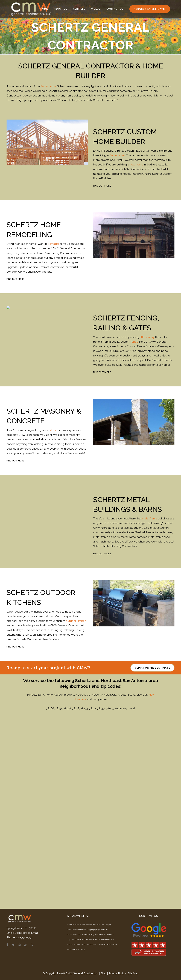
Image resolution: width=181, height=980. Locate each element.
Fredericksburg (88, 935)
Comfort (75, 930)
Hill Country (147, 337)
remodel (54, 244)
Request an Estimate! (150, 9)
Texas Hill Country (78, 949)
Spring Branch (92, 945)
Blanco (83, 925)
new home (136, 165)
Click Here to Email (26, 933)
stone (53, 430)
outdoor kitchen (76, 621)
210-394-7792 (24, 937)
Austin (69, 925)
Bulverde (101, 925)
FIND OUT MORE (102, 186)
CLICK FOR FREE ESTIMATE (152, 866)
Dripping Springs (93, 930)
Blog (104, 973)
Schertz (77, 945)
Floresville (77, 935)
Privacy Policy (117, 973)
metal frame (150, 519)
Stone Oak (103, 945)
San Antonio (48, 86)
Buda (94, 925)
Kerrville (74, 940)
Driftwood (82, 930)
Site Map (133, 973)
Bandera (76, 925)
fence (134, 342)
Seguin (83, 945)
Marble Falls (83, 940)
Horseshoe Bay (101, 935)
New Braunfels (94, 940)
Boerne (89, 925)
